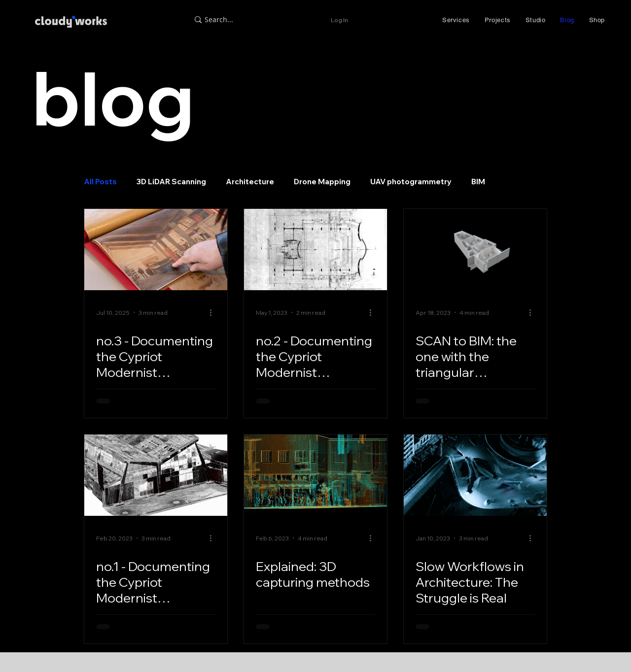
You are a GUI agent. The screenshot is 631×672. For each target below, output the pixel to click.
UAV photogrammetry (411, 182)
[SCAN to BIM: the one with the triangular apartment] (475, 250)
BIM (478, 182)
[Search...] (258, 20)
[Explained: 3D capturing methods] (315, 475)
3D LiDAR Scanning (171, 182)
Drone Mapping (322, 182)
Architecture (250, 182)
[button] (456, 20)
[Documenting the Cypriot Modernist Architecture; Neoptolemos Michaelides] (156, 475)
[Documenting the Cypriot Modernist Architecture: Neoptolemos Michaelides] (156, 250)
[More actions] (214, 312)
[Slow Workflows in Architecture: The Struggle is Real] (475, 475)
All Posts (100, 182)
